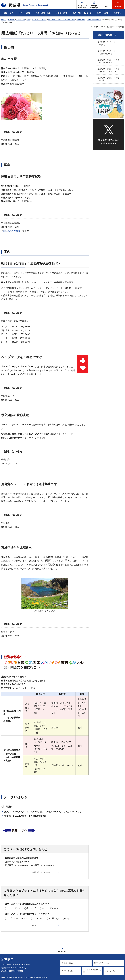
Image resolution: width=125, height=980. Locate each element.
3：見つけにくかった (59, 918)
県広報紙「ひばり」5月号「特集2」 (108, 79)
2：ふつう (32, 908)
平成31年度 (81, 20)
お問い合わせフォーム (41, 872)
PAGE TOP (62, 951)
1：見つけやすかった (17, 918)
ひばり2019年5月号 (94, 20)
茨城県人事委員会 (12, 231)
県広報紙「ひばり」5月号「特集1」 (108, 43)
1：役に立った (14, 908)
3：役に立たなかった (52, 908)
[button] (94, 5)
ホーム (4, 20)
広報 (28, 20)
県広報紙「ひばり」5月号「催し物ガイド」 (108, 61)
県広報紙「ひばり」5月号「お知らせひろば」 (108, 52)
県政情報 (11, 20)
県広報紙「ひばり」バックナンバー (62, 20)
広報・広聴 (21, 20)
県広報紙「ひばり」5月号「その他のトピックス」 (108, 70)
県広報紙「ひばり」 (39, 20)
